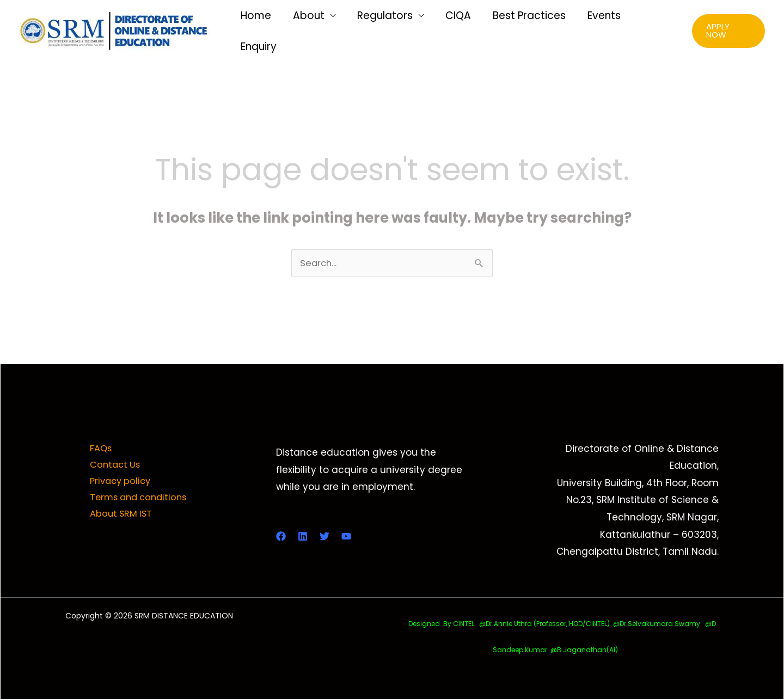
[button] (728, 31)
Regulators (390, 30)
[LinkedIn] (303, 536)
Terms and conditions (139, 499)
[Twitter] (324, 536)
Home (268, 30)
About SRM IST (120, 517)
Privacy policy (120, 482)
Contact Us (114, 465)
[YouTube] (346, 536)
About (317, 30)
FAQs (99, 448)
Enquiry (653, 30)
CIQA (460, 30)
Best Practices (528, 30)
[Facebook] (281, 536)
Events (600, 30)
